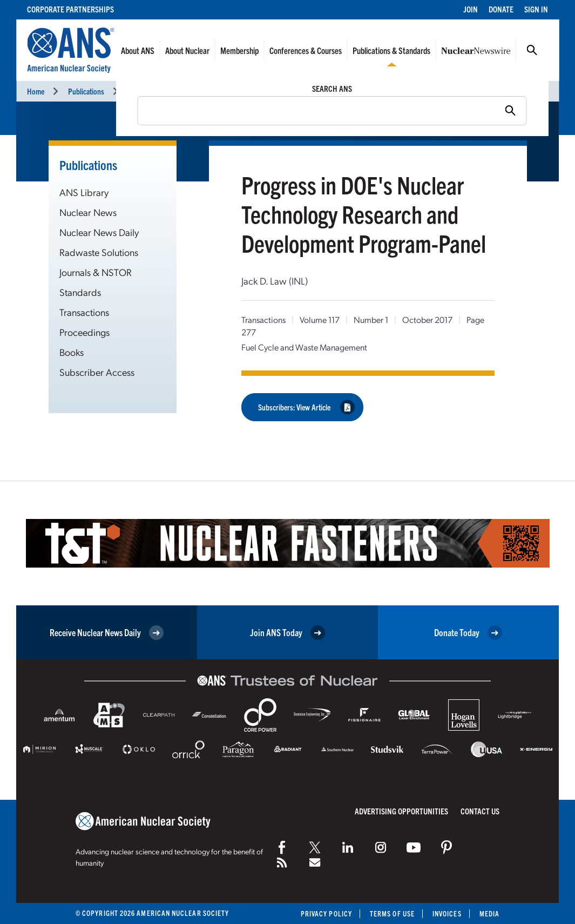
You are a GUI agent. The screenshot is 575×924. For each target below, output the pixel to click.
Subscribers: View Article (306, 407)
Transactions (147, 91)
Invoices (447, 913)
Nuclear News (88, 212)
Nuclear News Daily (99, 232)
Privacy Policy (326, 913)
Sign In (536, 9)
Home (36, 91)
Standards (80, 292)
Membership (239, 50)
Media (489, 913)
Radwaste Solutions (99, 252)
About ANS (138, 50)
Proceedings (84, 332)
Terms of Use (392, 913)
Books (72, 352)
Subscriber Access (97, 372)
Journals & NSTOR (96, 272)
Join (471, 9)
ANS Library (84, 192)
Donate (501, 9)
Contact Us (480, 811)
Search (532, 50)
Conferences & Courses (306, 50)
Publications (86, 91)
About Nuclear (187, 50)
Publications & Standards (391, 50)
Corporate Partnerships (70, 9)
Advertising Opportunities (401, 811)
